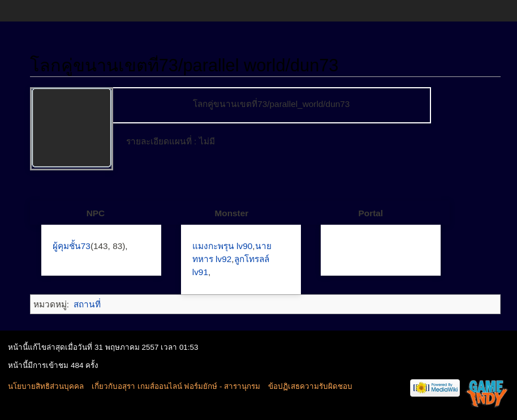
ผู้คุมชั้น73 (72, 246)
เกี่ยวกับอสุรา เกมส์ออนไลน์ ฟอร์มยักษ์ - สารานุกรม (176, 386)
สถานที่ (87, 304)
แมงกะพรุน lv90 (222, 246)
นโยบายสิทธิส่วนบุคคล (46, 386)
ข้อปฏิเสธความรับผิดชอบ (310, 386)
